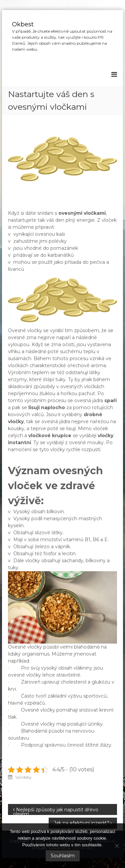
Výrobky (23, 777)
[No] (117, 846)
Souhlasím (63, 856)
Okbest (23, 24)
